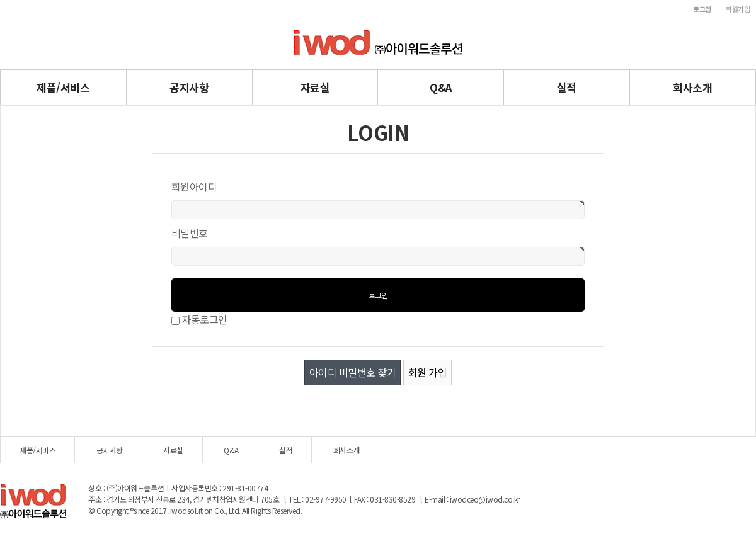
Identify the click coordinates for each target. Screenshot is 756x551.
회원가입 (738, 9)
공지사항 (189, 87)
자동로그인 (204, 319)
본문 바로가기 (0, 0)
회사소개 (692, 87)
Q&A (441, 87)
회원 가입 (428, 372)
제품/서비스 (63, 87)
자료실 (315, 87)
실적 (567, 87)
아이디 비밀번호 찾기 (353, 372)
